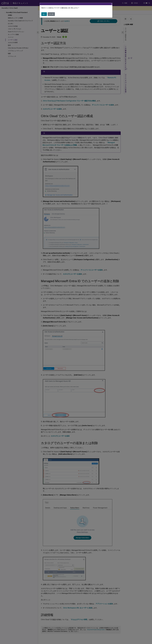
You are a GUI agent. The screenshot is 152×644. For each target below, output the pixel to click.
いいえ (51, 14)
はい (44, 14)
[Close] (112, 4)
